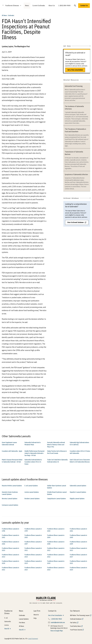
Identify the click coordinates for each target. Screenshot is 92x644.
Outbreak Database (76, 619)
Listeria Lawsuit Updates (32, 492)
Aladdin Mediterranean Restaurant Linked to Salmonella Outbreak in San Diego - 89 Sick (34, 453)
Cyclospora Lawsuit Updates (10, 505)
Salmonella (8, 621)
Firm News (22, 623)
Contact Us (84, 6)
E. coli (6, 618)
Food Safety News (75, 626)
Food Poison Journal (76, 630)
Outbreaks (11, 15)
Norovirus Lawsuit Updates (10, 499)
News (27, 6)
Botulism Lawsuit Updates (32, 499)
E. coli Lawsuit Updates (31, 486)
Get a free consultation (75, 70)
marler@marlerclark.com (58, 622)
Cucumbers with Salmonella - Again (12, 451)
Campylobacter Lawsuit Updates (56, 499)
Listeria (6, 625)
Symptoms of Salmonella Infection (76, 174)
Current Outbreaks (39, 6)
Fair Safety (73, 623)
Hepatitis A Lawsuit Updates (78, 492)
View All (7, 629)
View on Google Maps (57, 631)
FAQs (35, 618)
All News (4, 15)
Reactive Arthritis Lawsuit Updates (12, 486)
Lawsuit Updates (24, 619)
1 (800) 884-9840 (64, 6)
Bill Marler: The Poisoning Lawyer (80, 615)
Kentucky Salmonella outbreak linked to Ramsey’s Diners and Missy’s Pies (56, 445)
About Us (52, 6)
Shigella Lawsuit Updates (77, 499)
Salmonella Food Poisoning (74, 86)
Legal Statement (33, 639)
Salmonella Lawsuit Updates (78, 486)
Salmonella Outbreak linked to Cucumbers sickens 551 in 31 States (33, 462)
